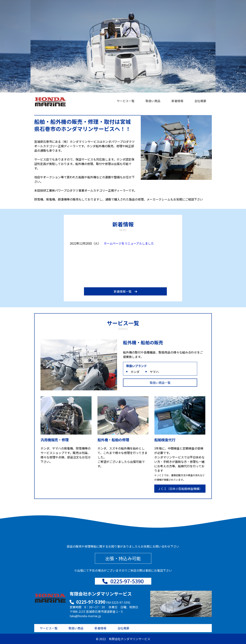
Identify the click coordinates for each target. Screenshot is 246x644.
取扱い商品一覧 (160, 383)
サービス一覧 (126, 101)
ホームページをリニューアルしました (129, 243)
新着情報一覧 (125, 291)
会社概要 (200, 101)
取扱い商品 (153, 101)
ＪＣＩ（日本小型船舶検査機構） (180, 489)
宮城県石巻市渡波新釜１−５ (105, 611)
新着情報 (177, 101)
